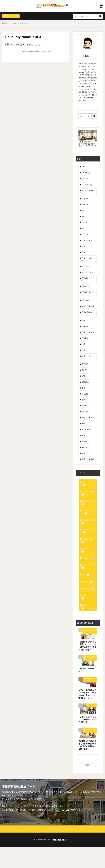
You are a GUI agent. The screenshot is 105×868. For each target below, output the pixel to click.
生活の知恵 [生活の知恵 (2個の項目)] (86, 429)
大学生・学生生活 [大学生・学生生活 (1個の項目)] (87, 357)
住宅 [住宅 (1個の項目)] (93, 306)
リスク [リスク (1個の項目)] (84, 246)
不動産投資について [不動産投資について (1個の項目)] (87, 293)
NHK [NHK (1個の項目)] (84, 167)
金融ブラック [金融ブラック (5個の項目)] (87, 453)
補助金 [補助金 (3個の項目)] (84, 447)
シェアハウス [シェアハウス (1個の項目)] (87, 205)
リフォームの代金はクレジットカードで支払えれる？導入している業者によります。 (87, 709)
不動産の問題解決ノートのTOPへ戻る (35, 51)
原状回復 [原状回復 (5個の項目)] (85, 338)
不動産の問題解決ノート (61, 861)
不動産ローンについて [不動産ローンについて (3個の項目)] (87, 279)
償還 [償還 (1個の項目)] (84, 332)
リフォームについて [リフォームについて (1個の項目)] (87, 259)
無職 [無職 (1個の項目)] (84, 423)
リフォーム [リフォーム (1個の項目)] (86, 252)
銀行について (87, 605)
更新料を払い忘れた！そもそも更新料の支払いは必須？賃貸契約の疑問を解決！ (87, 764)
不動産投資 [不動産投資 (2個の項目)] (86, 286)
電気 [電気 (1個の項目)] (84, 459)
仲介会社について (88, 555)
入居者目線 (89, 564)
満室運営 (88, 589)
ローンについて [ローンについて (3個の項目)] (88, 272)
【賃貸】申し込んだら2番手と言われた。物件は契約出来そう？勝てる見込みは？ (88, 656)
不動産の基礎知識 (88, 494)
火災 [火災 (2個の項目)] (93, 418)
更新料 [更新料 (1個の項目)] (84, 406)
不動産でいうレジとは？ (87, 682)
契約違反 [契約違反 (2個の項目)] (85, 364)
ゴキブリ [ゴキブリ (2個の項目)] (85, 199)
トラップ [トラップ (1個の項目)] (85, 222)
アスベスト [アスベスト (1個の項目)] (86, 179)
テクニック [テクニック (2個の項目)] (86, 211)
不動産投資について (88, 535)
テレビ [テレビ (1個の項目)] (84, 217)
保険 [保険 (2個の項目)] (84, 320)
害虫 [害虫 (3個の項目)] (84, 376)
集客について (87, 615)
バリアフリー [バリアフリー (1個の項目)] (87, 228)
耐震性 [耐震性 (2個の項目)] (84, 441)
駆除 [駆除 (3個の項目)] (93, 459)
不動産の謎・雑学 (88, 504)
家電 (86, 581)
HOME (7, 23)
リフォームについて (88, 484)
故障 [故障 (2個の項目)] (84, 400)
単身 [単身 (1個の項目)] (93, 332)
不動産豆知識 (87, 545)
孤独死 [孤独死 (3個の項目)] (84, 370)
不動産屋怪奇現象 (88, 525)
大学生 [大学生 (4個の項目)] (84, 350)
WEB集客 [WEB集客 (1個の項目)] (86, 173)
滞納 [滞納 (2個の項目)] (84, 418)
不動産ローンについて (88, 515)
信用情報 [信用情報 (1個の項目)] (85, 326)
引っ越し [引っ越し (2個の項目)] (85, 394)
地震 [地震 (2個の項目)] (84, 344)
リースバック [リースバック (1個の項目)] (87, 266)
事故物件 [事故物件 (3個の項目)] (85, 300)
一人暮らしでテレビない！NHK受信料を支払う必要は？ (87, 736)
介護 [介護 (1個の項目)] (84, 306)
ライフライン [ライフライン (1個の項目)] (87, 240)
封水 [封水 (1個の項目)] (84, 388)
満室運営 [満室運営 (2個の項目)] (85, 412)
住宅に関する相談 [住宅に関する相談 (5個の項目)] (87, 313)
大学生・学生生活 (88, 573)
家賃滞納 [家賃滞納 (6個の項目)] (85, 382)
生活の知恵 (89, 596)
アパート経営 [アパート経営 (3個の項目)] (87, 185)
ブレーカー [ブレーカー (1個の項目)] (86, 234)
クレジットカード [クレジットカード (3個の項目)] (87, 192)
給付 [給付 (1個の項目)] (84, 435)
